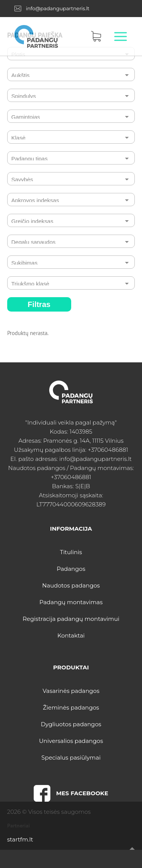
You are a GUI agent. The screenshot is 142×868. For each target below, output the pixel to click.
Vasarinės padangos (71, 691)
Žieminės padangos (71, 707)
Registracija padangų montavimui (71, 619)
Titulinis (71, 552)
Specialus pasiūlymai (71, 758)
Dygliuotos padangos (71, 724)
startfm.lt (20, 839)
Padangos (71, 569)
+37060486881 (108, 450)
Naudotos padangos (71, 585)
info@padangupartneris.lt (58, 8)
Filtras (39, 304)
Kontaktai (71, 635)
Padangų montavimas (71, 602)
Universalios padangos (71, 741)
